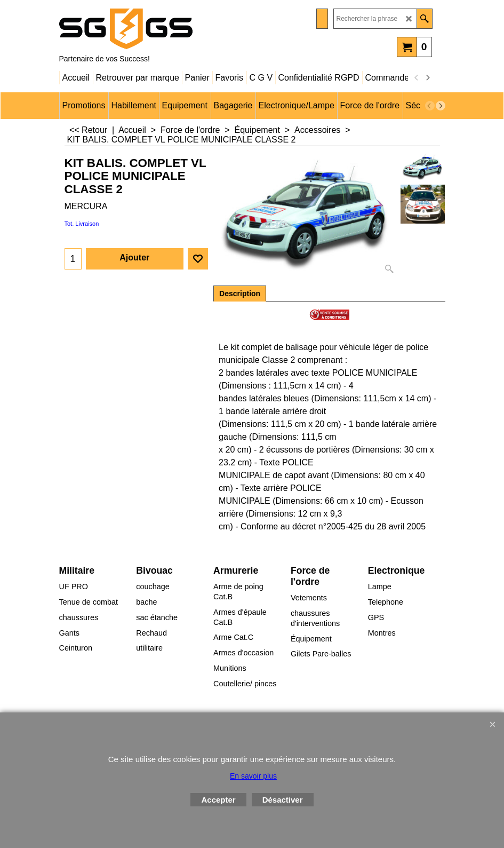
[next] (428, 78)
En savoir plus (253, 776)
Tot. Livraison (82, 224)
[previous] (417, 78)
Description (240, 294)
